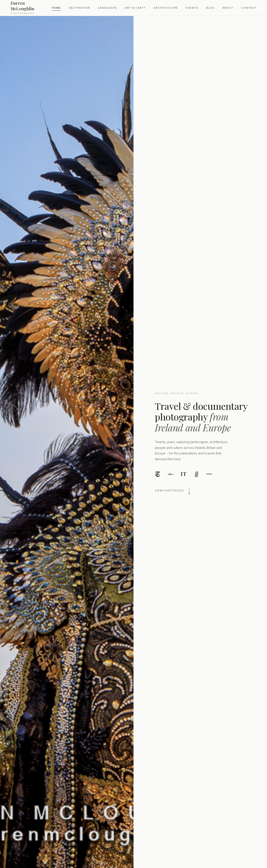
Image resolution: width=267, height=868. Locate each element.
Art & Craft (135, 8)
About (228, 8)
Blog (210, 8)
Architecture (166, 8)
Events (192, 8)
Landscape (108, 8)
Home (56, 8)
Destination (80, 8)
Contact (249, 8)
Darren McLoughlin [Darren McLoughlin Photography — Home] (30, 8)
